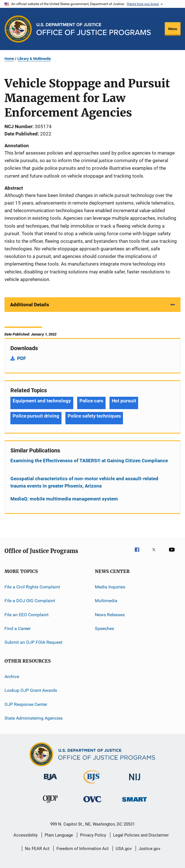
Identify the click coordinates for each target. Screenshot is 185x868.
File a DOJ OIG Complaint (30, 601)
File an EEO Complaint (27, 615)
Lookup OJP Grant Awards (31, 690)
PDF (21, 358)
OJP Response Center (26, 704)
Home (9, 59)
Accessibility (26, 835)
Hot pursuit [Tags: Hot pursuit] (124, 401)
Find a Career (18, 628)
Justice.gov (149, 849)
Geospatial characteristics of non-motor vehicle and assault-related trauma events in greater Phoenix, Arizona (84, 482)
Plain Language (59, 835)
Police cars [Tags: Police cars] (91, 401)
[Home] (94, 29)
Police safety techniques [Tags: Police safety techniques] (94, 416)
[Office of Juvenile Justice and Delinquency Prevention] (50, 804)
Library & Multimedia (34, 59)
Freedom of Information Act (83, 849)
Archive (12, 677)
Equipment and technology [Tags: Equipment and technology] (42, 401)
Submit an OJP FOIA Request (33, 642)
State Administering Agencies (34, 718)
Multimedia (106, 601)
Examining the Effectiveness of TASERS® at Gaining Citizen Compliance (89, 461)
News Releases (110, 615)
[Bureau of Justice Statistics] (92, 785)
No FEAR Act (37, 849)
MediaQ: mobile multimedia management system (64, 499)
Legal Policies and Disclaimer (141, 835)
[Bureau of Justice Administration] (50, 781)
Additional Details (30, 305)
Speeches (104, 628)
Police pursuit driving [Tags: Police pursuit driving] (36, 416)
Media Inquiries (110, 587)
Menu (173, 29)
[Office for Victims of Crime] (92, 803)
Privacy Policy (93, 835)
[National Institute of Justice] (135, 781)
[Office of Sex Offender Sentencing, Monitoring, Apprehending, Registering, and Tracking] (134, 803)
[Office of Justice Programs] (18, 29)
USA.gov (124, 849)
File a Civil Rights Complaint (32, 587)
